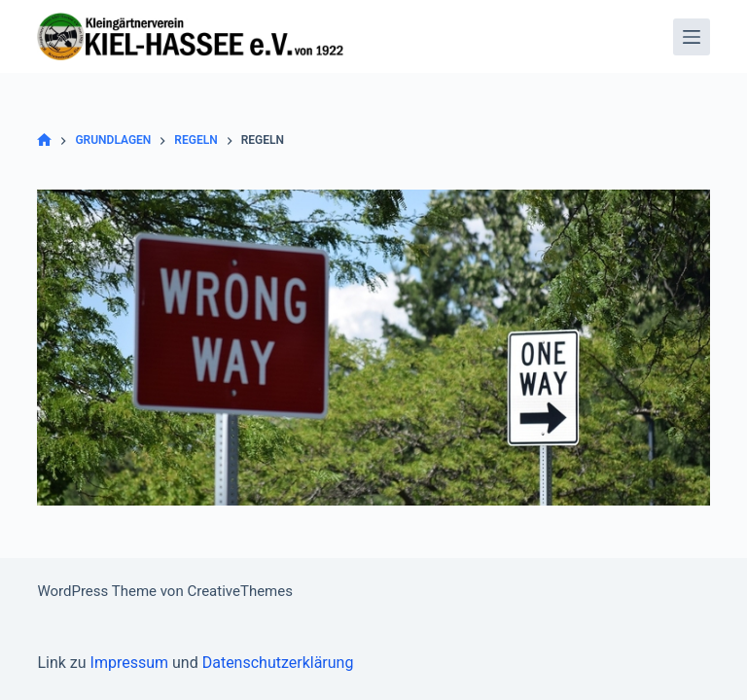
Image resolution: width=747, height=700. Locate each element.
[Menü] (692, 37)
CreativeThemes (240, 591)
